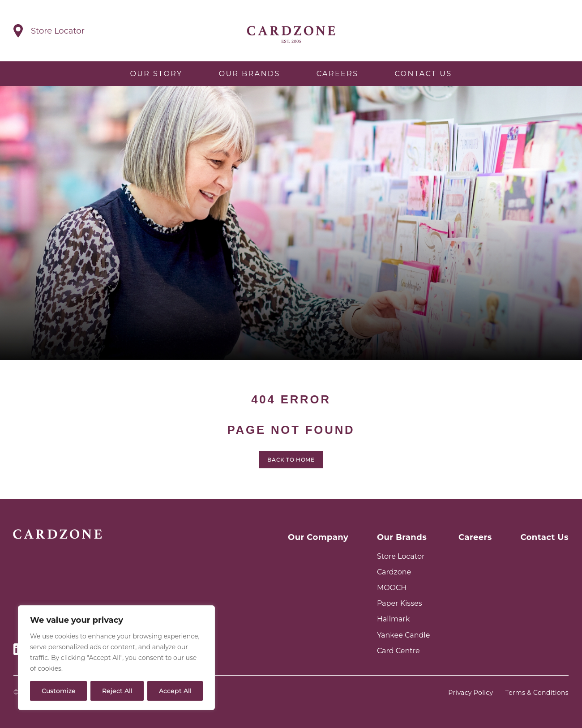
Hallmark (393, 619)
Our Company (318, 537)
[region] (116, 658)
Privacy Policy (471, 693)
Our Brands (250, 74)
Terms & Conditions (537, 693)
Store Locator (401, 556)
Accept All (175, 691)
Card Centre (398, 651)
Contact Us (423, 74)
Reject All (117, 691)
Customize (59, 691)
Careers (338, 74)
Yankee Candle (403, 635)
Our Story (156, 74)
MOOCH (392, 588)
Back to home (291, 462)
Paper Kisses (400, 603)
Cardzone (394, 572)
